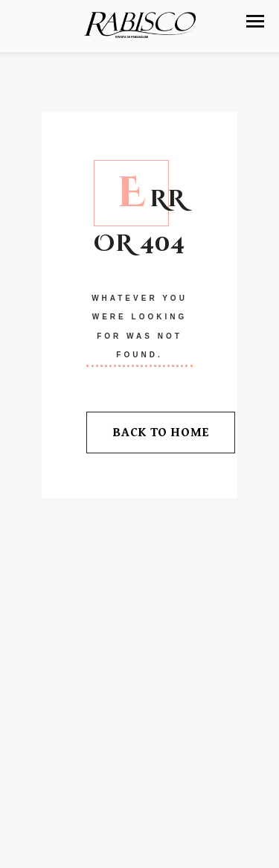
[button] (255, 21)
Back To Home (161, 433)
